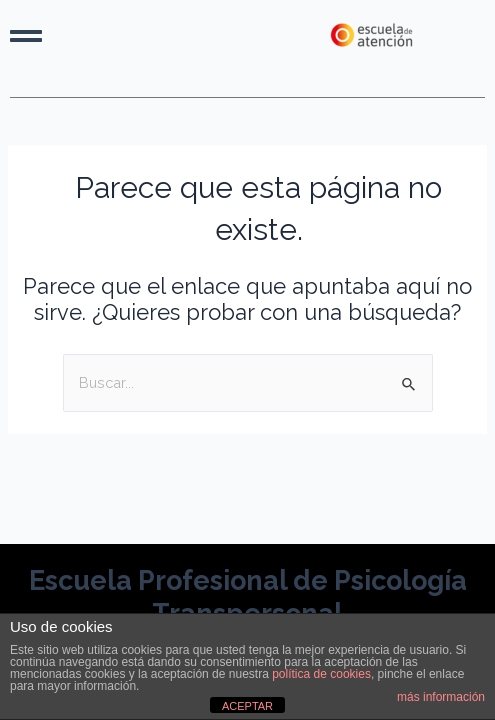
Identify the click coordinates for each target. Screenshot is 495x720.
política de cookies (321, 674)
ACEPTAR (247, 706)
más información (441, 697)
